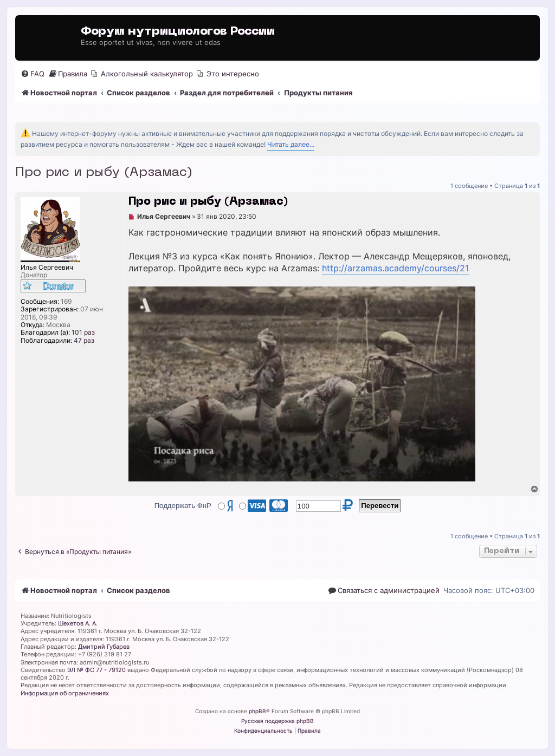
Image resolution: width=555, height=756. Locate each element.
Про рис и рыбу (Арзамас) (104, 173)
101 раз (83, 333)
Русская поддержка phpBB (277, 721)
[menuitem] (33, 74)
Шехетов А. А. (78, 623)
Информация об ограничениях (65, 693)
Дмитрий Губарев (104, 647)
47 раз (84, 341)
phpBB (257, 711)
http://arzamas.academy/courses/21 (395, 268)
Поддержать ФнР (183, 506)
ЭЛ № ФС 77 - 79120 (96, 670)
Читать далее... (291, 144)
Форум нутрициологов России (178, 32)
